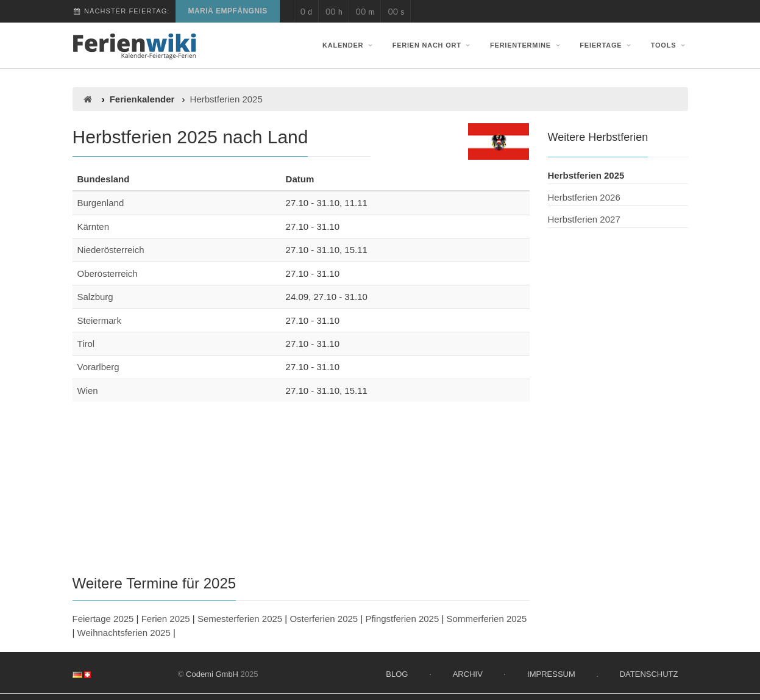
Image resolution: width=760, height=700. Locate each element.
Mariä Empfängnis (227, 11)
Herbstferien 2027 (584, 219)
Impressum (551, 674)
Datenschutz (649, 674)
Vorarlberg (98, 367)
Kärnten (94, 227)
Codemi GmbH (212, 674)
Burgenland (101, 203)
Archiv (468, 674)
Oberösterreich (108, 273)
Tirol (86, 344)
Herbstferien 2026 (584, 197)
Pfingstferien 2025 (402, 619)
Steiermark (100, 320)
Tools (669, 45)
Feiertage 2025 (103, 619)
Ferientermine (526, 45)
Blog (397, 674)
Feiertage (606, 45)
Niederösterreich (111, 250)
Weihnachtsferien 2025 (124, 633)
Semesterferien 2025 (240, 619)
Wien (88, 391)
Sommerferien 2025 (487, 619)
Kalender (349, 45)
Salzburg (95, 297)
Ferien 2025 (166, 619)
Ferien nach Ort (433, 45)
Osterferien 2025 (324, 619)
